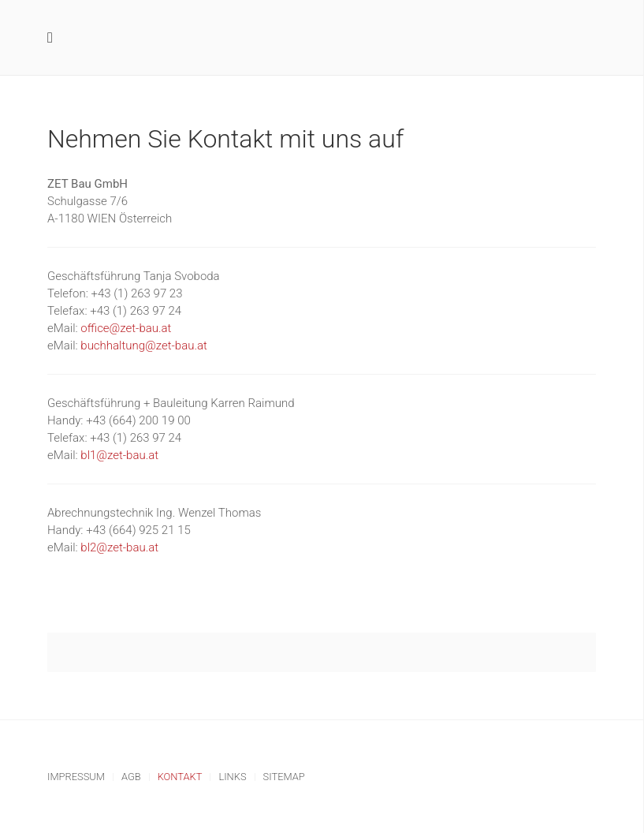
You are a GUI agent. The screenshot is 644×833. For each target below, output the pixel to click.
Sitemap (284, 777)
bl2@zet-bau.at (119, 547)
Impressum (76, 777)
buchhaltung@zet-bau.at (144, 346)
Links (232, 777)
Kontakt (180, 777)
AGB (131, 777)
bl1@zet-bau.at (119, 455)
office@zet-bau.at (126, 328)
